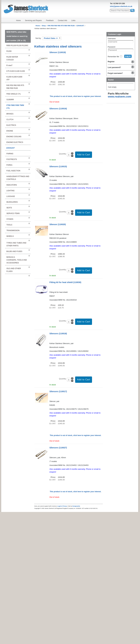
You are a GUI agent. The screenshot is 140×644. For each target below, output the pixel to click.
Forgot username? (115, 73)
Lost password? (114, 67)
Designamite (76, 506)
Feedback (50, 20)
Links (73, 20)
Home (18, 20)
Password (111, 47)
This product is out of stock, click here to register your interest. (75, 96)
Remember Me (113, 57)
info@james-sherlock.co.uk (121, 6)
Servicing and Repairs (33, 20)
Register (111, 62)
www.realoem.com (119, 97)
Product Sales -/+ (51, 38)
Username (112, 39)
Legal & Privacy (62, 506)
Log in (128, 56)
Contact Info (62, 20)
